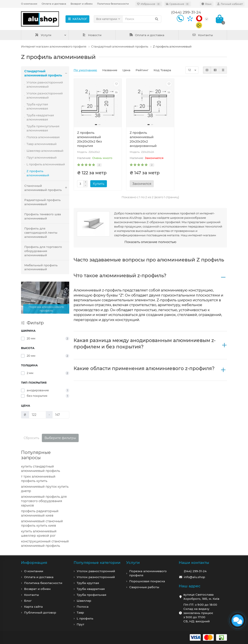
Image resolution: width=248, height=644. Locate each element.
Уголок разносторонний (96, 577)
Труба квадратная (91, 589)
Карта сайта (33, 607)
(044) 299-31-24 (195, 571)
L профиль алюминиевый (46, 164)
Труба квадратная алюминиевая (40, 117)
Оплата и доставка (54, 4)
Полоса (83, 607)
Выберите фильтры (60, 438)
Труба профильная (91, 595)
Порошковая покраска (147, 581)
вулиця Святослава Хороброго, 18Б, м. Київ (201, 597)
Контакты (203, 35)
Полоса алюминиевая (43, 137)
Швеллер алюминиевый (45, 151)
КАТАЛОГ (77, 19)
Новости (92, 35)
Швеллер (84, 601)
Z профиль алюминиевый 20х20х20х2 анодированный (143, 139)
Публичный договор (40, 612)
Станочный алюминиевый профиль (47, 188)
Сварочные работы (144, 587)
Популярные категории (97, 563)
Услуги (43, 35)
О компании (29, 4)
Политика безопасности (113, 4)
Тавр (80, 612)
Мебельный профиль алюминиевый (41, 267)
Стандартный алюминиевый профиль (120, 46)
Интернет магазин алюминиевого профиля (54, 46)
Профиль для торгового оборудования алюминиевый (43, 251)
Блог (28, 601)
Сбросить (31, 438)
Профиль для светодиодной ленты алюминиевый (41, 233)
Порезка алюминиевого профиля (148, 573)
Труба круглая (88, 583)
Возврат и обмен (82, 4)
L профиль (85, 618)
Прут (81, 624)
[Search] (142, 19)
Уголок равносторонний (96, 571)
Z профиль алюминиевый (38, 173)
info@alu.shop (194, 577)
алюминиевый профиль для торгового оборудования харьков (44, 501)
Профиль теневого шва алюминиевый (43, 216)
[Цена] (37, 415)
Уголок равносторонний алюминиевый (45, 84)
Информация (34, 563)
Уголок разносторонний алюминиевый (45, 95)
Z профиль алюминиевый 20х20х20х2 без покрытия (89, 139)
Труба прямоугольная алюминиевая (43, 128)
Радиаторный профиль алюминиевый (43, 202)
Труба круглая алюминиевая (37, 106)
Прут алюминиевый (42, 157)
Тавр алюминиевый (42, 144)
